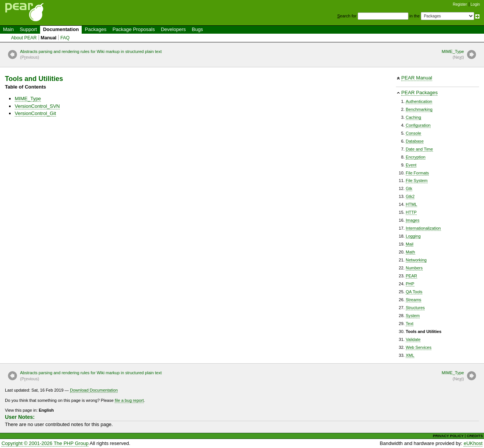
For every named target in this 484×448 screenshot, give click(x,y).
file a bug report (129, 400)
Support (28, 29)
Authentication (419, 101)
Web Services (419, 347)
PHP (410, 284)
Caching (413, 117)
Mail (410, 244)
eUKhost (473, 443)
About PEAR (24, 38)
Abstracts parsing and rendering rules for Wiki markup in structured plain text (91, 55)
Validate (413, 339)
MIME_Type (453, 55)
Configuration (418, 125)
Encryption (416, 157)
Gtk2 (410, 196)
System (413, 316)
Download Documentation (94, 390)
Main (8, 29)
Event (411, 165)
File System (417, 180)
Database (415, 141)
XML (410, 355)
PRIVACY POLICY (448, 436)
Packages (95, 29)
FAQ (65, 38)
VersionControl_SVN (37, 106)
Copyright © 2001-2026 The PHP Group (45, 443)
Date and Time (419, 149)
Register (460, 4)
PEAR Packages (419, 93)
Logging (413, 236)
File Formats (417, 173)
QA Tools (414, 292)
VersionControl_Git (35, 113)
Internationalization (423, 228)
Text (410, 324)
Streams (413, 300)
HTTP (411, 212)
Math (410, 252)
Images (413, 220)
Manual (49, 38)
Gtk (409, 188)
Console (413, 133)
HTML (411, 204)
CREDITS (475, 436)
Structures (415, 308)
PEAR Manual (417, 78)
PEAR (411, 276)
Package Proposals (133, 29)
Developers (173, 29)
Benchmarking (419, 109)
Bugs (197, 29)
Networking (416, 260)
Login (475, 4)
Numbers (414, 268)
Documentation (61, 29)
